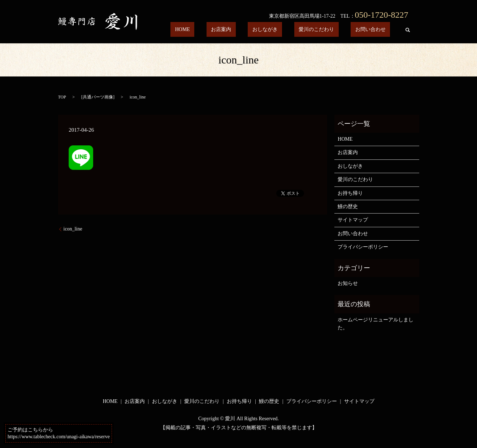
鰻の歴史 (348, 207)
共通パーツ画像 (98, 97)
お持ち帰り (350, 193)
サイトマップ (353, 220)
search (408, 30)
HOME (223, 30)
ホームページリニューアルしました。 (376, 324)
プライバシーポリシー (363, 247)
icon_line (73, 229)
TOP (62, 97)
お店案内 (252, 30)
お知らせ (348, 283)
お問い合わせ (375, 30)
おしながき (287, 30)
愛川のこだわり (330, 30)
